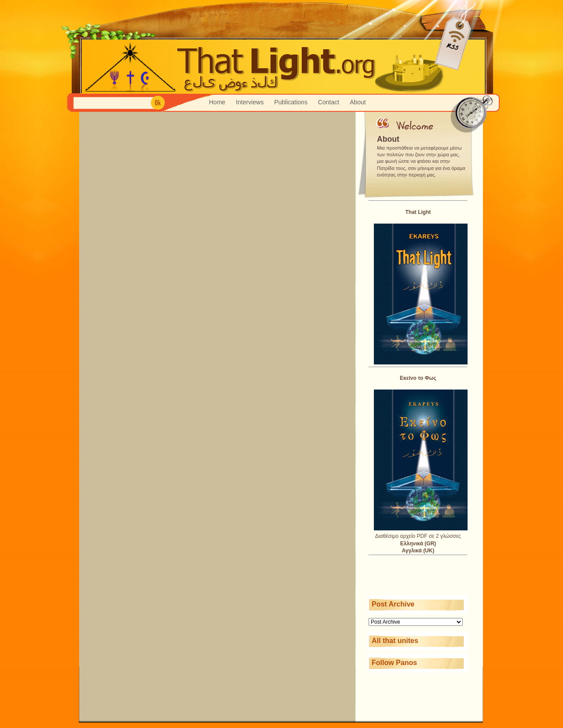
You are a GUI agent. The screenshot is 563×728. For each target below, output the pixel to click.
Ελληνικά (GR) (418, 544)
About (358, 102)
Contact (329, 102)
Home (217, 102)
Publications (291, 102)
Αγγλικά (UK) (418, 551)
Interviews (250, 102)
